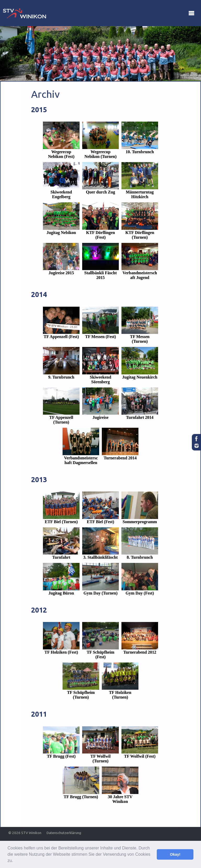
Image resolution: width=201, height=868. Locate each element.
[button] (15, 861)
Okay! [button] (175, 854)
